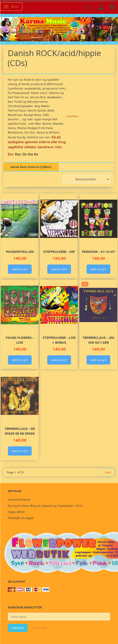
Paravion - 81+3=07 (98, 251)
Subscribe (18, 628)
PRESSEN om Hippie (21, 518)
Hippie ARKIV (16, 512)
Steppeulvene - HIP (59, 251)
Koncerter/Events (19, 499)
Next (108, 472)
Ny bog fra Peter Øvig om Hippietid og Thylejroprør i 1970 (45, 506)
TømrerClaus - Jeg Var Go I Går (98, 340)
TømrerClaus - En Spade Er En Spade (20, 431)
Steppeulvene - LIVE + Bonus (59, 340)
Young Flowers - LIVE (20, 340)
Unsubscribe (39, 628)
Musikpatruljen (20, 251)
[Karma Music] (59, 29)
